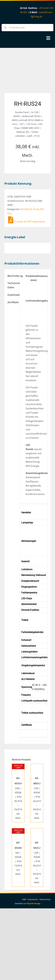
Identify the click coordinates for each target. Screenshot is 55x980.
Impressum (33, 899)
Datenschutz (45, 899)
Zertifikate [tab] (13, 302)
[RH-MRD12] (37, 766)
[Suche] (5, 28)
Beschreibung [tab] (13, 276)
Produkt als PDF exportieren (27, 222)
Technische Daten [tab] (13, 285)
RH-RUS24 (26, 209)
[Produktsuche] (27, 28)
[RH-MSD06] (18, 830)
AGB (24, 899)
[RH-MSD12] (37, 830)
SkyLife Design (34, 903)
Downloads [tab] (13, 295)
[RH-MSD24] (18, 766)
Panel (36, 209)
